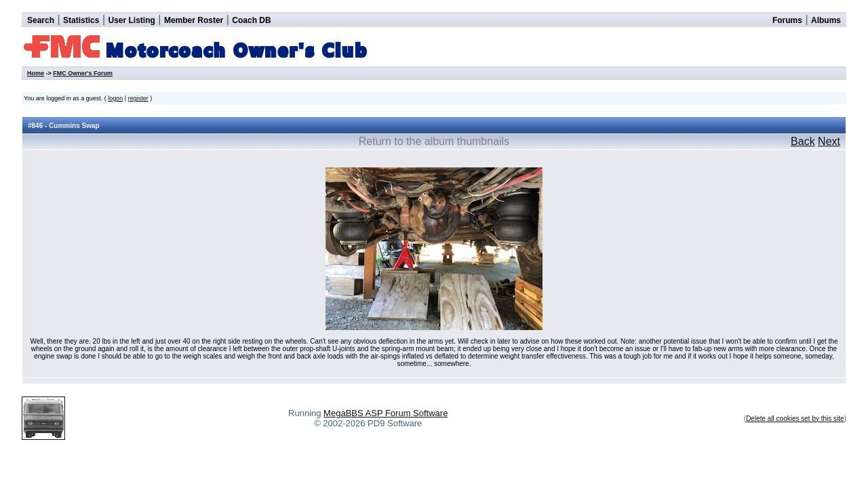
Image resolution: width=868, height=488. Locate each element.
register (138, 98)
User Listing (131, 20)
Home (36, 73)
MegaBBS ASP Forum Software (386, 413)
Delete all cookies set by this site (795, 419)
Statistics (81, 20)
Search (41, 20)
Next (829, 141)
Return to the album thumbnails (434, 141)
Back (803, 141)
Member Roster (194, 20)
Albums (826, 20)
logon (115, 98)
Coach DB (251, 20)
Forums (787, 20)
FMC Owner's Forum (83, 73)
